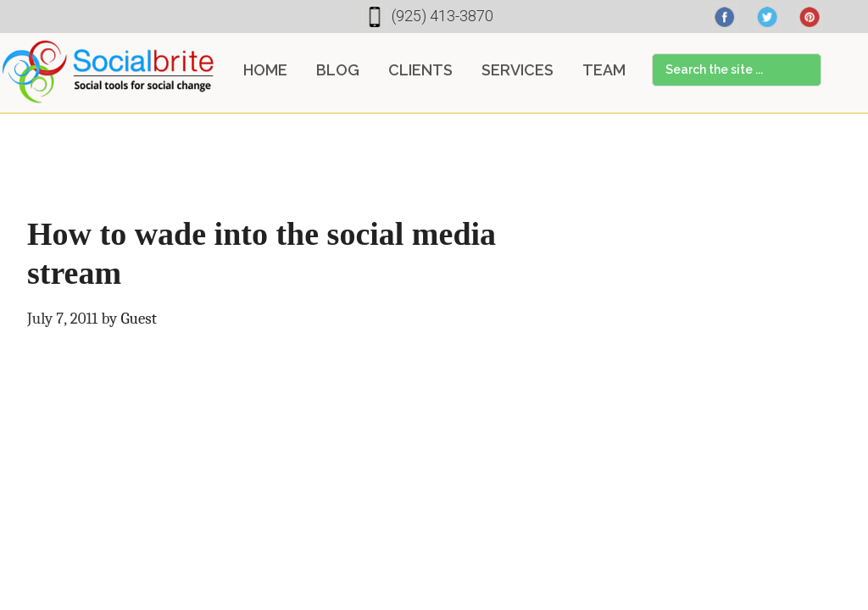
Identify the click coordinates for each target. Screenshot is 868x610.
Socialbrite (108, 71)
